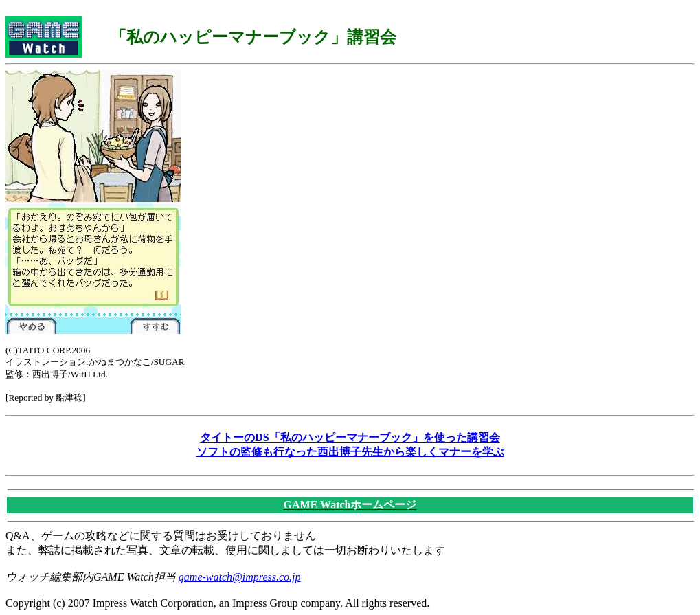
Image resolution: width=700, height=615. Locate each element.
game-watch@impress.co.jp (240, 577)
